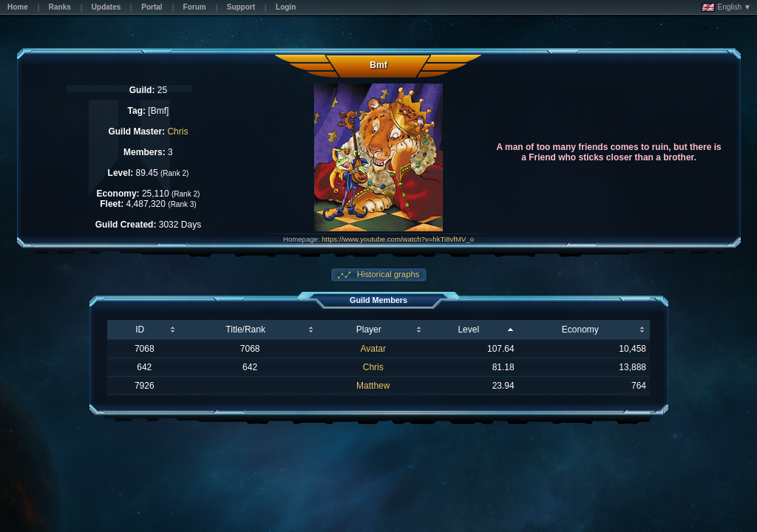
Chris (177, 132)
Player (369, 330)
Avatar (373, 349)
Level (468, 330)
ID (140, 330)
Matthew (373, 386)
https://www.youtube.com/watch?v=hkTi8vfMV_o (398, 239)
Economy (580, 330)
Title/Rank (245, 330)
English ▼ (726, 7)
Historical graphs (387, 274)
